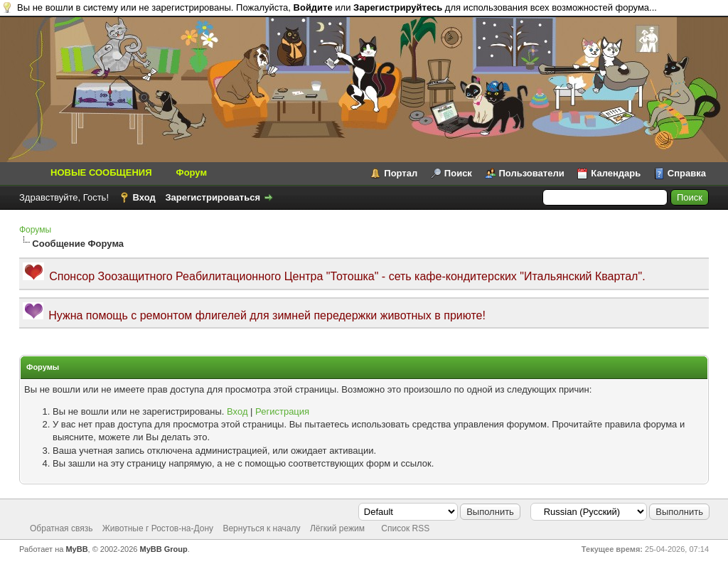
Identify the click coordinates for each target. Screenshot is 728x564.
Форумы (35, 230)
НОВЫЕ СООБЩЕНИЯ (101, 172)
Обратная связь (61, 528)
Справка (687, 173)
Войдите (313, 7)
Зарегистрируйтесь (398, 7)
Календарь (616, 173)
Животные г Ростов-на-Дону (158, 528)
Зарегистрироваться (213, 197)
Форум (192, 172)
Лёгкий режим (337, 528)
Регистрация (282, 411)
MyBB (76, 549)
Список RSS (405, 528)
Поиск (458, 173)
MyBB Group (164, 549)
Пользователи (532, 173)
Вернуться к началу (261, 528)
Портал (401, 173)
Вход (144, 197)
